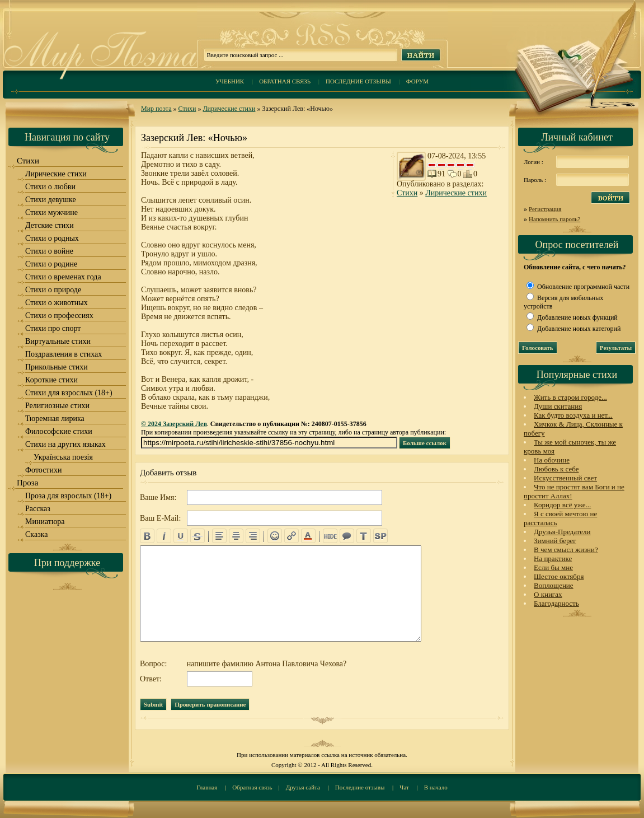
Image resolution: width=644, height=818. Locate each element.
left (219, 536)
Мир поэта (156, 109)
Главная (207, 787)
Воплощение (554, 585)
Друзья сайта (303, 787)
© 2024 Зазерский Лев (174, 424)
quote (347, 536)
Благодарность (556, 603)
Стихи (187, 109)
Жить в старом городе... (570, 397)
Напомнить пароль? (554, 219)
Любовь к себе (556, 469)
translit (364, 536)
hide (330, 536)
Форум (417, 81)
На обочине (552, 460)
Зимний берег (555, 541)
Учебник (230, 81)
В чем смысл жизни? (566, 550)
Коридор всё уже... (562, 505)
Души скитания (558, 406)
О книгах (548, 594)
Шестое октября (559, 576)
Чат (404, 787)
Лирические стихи (229, 109)
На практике (553, 558)
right (253, 536)
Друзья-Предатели (562, 532)
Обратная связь (285, 81)
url (292, 536)
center (236, 536)
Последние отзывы (358, 81)
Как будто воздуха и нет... (573, 415)
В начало (436, 787)
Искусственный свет (565, 478)
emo (275, 536)
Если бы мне (553, 567)
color (308, 536)
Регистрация (545, 209)
